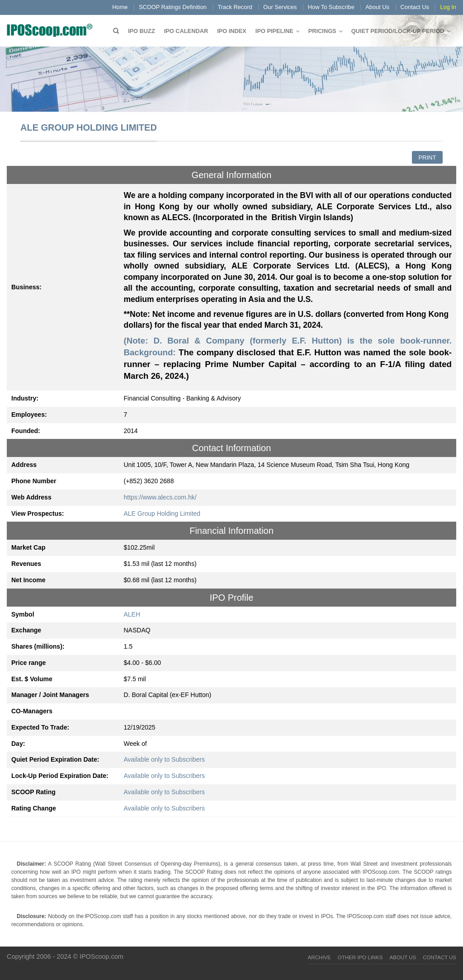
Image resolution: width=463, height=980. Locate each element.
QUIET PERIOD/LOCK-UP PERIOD (398, 31)
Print (427, 158)
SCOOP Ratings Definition (173, 7)
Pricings (322, 31)
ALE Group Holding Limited (162, 514)
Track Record (235, 7)
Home (120, 7)
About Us (377, 7)
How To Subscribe (331, 7)
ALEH (132, 614)
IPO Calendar (186, 31)
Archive (319, 957)
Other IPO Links (360, 957)
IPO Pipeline (274, 31)
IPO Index (232, 31)
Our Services (280, 7)
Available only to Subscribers (165, 759)
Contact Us (415, 7)
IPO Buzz (142, 31)
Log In (448, 7)
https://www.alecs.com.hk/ (160, 497)
